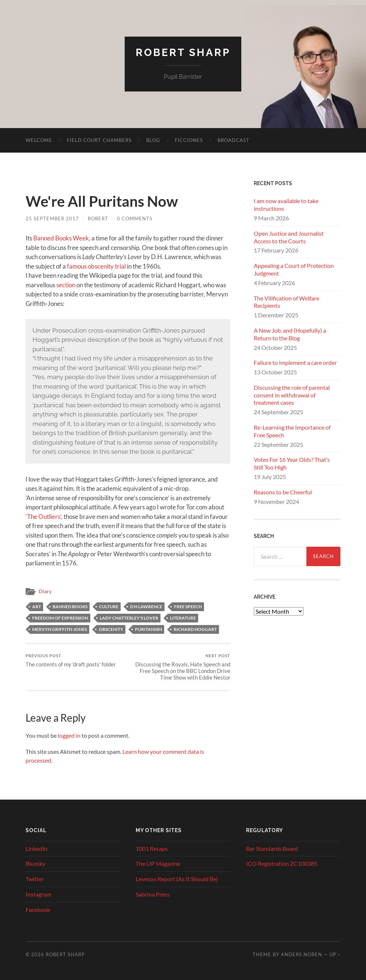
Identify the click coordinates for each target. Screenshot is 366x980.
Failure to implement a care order (295, 362)
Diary (45, 591)
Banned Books (70, 607)
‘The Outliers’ (43, 517)
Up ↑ (335, 954)
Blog (153, 140)
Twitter (35, 879)
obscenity (111, 629)
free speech (188, 607)
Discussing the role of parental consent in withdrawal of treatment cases (292, 395)
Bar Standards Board (272, 848)
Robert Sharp (183, 53)
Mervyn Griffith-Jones (60, 629)
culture (109, 607)
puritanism (148, 629)
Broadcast (233, 140)
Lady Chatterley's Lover (129, 618)
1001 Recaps (152, 848)
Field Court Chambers (99, 140)
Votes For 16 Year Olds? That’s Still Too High (292, 463)
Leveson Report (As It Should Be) (177, 879)
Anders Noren (301, 954)
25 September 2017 (52, 218)
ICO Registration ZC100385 (282, 863)
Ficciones (189, 140)
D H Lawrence (146, 607)
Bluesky (35, 863)
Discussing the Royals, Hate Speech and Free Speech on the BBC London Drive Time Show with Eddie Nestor (180, 667)
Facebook (38, 910)
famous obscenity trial (96, 266)
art (37, 607)
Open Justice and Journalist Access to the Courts (289, 237)
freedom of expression (60, 618)
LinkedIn (37, 848)
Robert (98, 218)
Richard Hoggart (195, 629)
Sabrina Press (153, 894)
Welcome (39, 140)
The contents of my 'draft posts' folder (71, 660)
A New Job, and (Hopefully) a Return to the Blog (290, 334)
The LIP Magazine (158, 863)
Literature (183, 618)
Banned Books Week (61, 238)
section (66, 285)
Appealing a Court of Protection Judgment (294, 269)
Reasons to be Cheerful (283, 492)
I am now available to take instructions (286, 205)
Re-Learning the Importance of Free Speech (292, 431)
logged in (69, 735)
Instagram (38, 894)
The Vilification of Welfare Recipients (286, 302)
